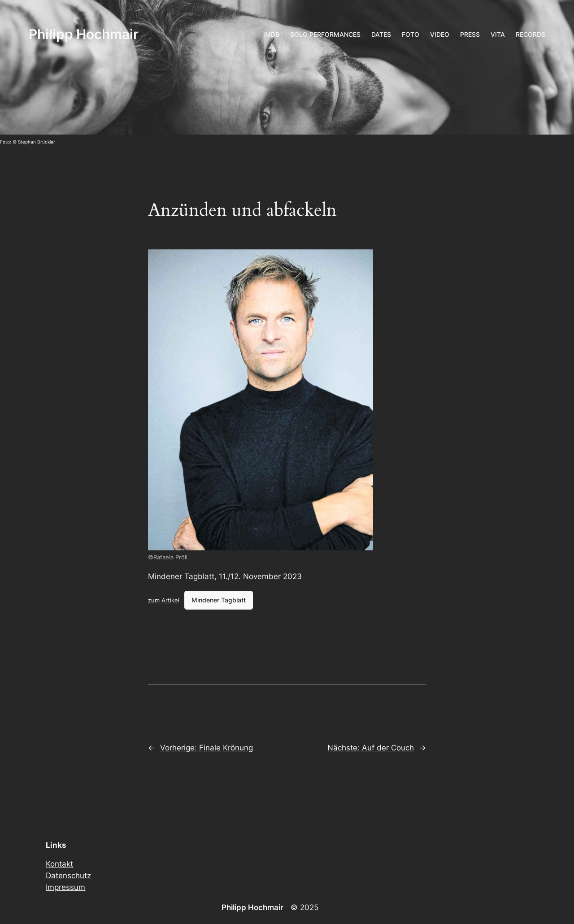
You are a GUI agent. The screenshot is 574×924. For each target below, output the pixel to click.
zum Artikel (164, 600)
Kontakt (59, 864)
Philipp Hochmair (84, 34)
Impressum (65, 887)
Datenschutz (68, 876)
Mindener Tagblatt (219, 600)
